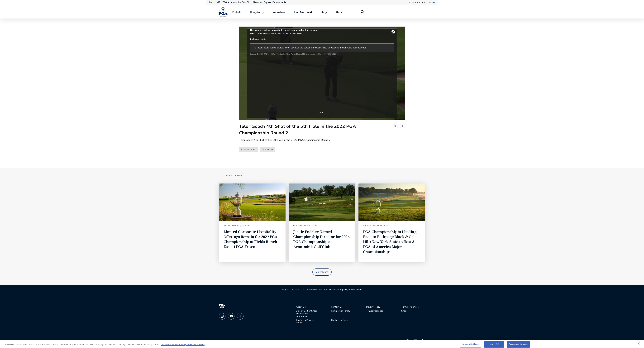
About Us (301, 308)
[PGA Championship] (223, 13)
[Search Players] (363, 13)
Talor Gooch (267, 150)
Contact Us (337, 308)
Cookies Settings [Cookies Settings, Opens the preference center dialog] (470, 344)
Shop (404, 312)
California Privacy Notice (305, 322)
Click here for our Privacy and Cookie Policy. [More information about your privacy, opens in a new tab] (183, 345)
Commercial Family (341, 312)
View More (322, 273)
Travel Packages (375, 312)
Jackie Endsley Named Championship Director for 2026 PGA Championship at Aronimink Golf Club (321, 240)
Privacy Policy (373, 308)
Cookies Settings (340, 321)
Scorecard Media (249, 150)
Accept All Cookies (518, 344)
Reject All (494, 344)
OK (322, 113)
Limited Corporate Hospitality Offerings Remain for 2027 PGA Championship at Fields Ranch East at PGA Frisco (250, 240)
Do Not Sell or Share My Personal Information (307, 314)
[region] (322, 344)
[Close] (639, 343)
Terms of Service (410, 308)
